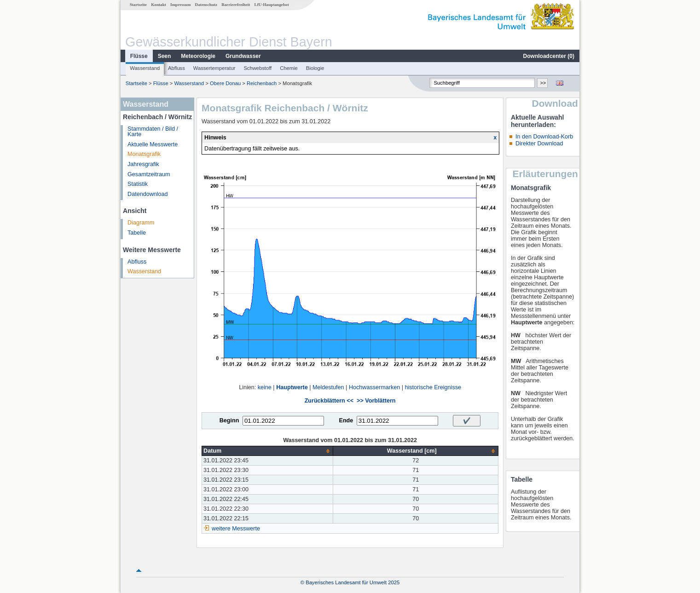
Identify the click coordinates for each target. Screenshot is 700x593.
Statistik (138, 184)
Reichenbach (262, 83)
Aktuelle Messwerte (153, 144)
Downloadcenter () (549, 56)
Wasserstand (145, 68)
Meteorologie (198, 56)
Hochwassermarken (374, 387)
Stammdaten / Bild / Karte (153, 132)
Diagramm (141, 223)
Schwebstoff (257, 68)
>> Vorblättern (376, 401)
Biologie (315, 68)
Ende (346, 420)
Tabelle (137, 233)
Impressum (180, 5)
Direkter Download (539, 144)
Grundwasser (243, 56)
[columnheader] (268, 451)
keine (265, 387)
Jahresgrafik (143, 164)
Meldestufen (328, 387)
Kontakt (159, 5)
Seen (165, 56)
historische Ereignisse (433, 387)
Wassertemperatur (214, 68)
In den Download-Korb (544, 137)
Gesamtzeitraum (149, 174)
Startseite (138, 5)
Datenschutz (206, 5)
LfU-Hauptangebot (272, 5)
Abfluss (176, 68)
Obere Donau (225, 83)
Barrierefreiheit (236, 5)
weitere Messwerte (236, 529)
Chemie (289, 68)
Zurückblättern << (329, 401)
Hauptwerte (292, 387)
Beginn (229, 420)
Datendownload (148, 194)
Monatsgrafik (144, 154)
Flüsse (139, 56)
